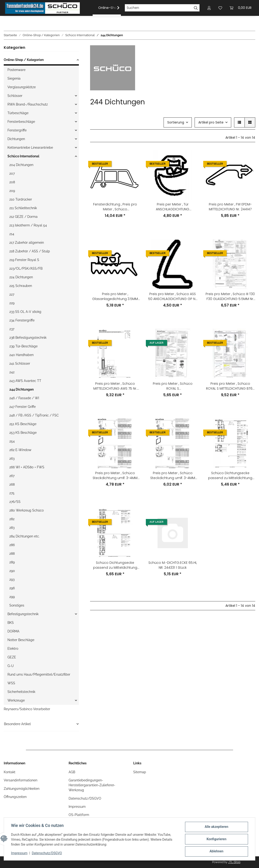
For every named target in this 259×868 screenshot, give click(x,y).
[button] (115, 8)
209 (12, 191)
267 (12, 476)
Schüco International (23, 156)
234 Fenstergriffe (22, 320)
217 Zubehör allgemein (27, 243)
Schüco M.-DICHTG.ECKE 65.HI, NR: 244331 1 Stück (173, 565)
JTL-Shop (234, 862)
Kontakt (10, 772)
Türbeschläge (18, 113)
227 (12, 294)
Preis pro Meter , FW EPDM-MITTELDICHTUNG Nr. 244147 (230, 207)
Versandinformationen (21, 780)
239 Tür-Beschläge (23, 346)
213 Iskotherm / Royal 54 (28, 225)
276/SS (15, 502)
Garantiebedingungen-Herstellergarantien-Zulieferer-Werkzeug (92, 785)
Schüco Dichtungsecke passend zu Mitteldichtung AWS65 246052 (230, 476)
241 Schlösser (20, 363)
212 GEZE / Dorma (23, 217)
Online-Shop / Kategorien (24, 60)
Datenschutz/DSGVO (47, 854)
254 (12, 441)
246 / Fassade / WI (24, 398)
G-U (11, 666)
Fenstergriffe (17, 130)
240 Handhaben (21, 355)
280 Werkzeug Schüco (26, 510)
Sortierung (176, 122)
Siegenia (14, 78)
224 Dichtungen (21, 277)
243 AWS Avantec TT (25, 381)
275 (12, 493)
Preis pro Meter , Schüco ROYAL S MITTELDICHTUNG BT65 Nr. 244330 (230, 386)
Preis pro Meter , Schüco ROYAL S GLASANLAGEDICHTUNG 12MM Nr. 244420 (173, 386)
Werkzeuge (16, 700)
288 (12, 554)
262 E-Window (20, 450)
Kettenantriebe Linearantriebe (30, 148)
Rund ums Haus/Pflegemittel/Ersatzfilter (39, 674)
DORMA (13, 631)
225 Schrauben (21, 286)
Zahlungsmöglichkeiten (22, 789)
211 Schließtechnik (23, 208)
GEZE (12, 657)
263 (12, 459)
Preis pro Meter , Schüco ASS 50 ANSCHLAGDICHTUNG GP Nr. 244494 (173, 296)
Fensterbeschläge (21, 122)
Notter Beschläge (21, 640)
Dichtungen (16, 139)
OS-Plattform (79, 815)
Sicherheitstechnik (21, 692)
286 (12, 545)
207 (12, 173)
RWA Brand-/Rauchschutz (28, 104)
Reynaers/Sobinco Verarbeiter (27, 709)
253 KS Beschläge (23, 433)
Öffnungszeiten (15, 797)
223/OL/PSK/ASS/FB (26, 268)
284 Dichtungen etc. (24, 536)
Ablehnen (216, 851)
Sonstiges (17, 605)
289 (12, 562)
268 (12, 484)
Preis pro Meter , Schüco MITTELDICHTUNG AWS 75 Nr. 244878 (115, 386)
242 (12, 372)
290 (12, 571)
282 (12, 519)
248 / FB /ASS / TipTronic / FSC (34, 415)
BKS (11, 623)
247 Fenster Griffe (23, 407)
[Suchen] (158, 8)
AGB (72, 772)
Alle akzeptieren (216, 827)
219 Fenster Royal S (24, 260)
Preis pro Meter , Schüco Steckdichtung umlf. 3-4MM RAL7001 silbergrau (173, 476)
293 (12, 579)
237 (12, 329)
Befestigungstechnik (23, 614)
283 (12, 528)
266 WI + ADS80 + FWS (27, 467)
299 (12, 597)
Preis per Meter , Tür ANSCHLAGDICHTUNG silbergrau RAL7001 (173, 207)
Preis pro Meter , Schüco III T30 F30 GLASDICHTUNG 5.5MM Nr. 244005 (230, 296)
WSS (11, 683)
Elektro (13, 649)
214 (12, 234)
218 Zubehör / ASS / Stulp (30, 251)
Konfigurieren (216, 839)
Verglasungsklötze (22, 87)
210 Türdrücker (21, 199)
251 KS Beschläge (23, 424)
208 (12, 182)
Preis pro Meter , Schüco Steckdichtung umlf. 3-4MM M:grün (115, 476)
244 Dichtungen (21, 389)
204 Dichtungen (21, 165)
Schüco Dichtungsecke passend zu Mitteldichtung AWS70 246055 (115, 565)
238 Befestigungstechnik (28, 338)
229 (12, 303)
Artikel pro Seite (211, 122)
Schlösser (15, 96)
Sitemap (140, 772)
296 (12, 588)
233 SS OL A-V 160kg (25, 312)
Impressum (20, 854)
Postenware (16, 70)
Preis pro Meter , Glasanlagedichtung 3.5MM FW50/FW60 (115, 296)
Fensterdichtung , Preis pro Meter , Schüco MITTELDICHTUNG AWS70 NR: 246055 (115, 207)
